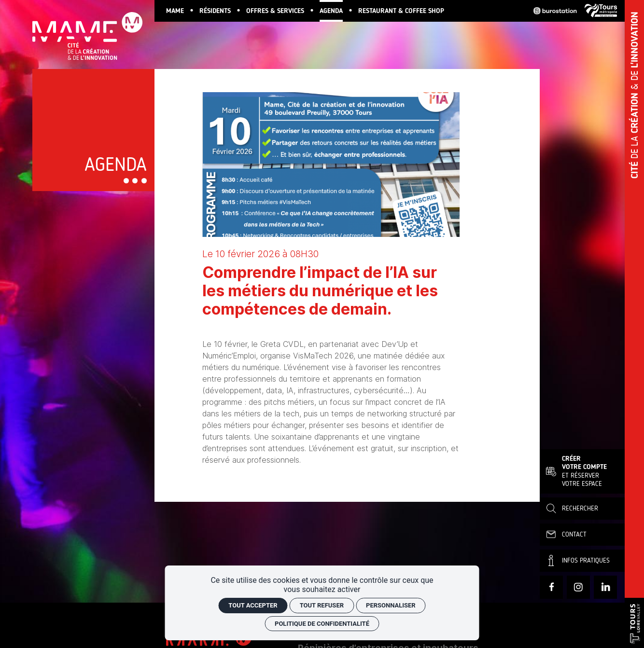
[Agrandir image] (331, 165)
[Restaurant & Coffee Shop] (401, 11)
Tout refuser (322, 605)
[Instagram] (578, 587)
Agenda (116, 164)
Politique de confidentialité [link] (322, 624)
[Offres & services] (275, 11)
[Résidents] (215, 11)
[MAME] (175, 11)
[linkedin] (605, 587)
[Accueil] (93, 32)
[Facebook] (551, 587)
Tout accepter (253, 605)
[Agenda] (331, 11)
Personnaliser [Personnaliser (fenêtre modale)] (391, 605)
